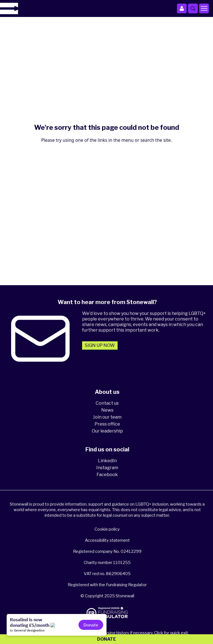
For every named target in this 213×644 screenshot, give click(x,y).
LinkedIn (107, 461)
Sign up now (100, 345)
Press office (107, 424)
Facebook (107, 475)
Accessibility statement (107, 540)
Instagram (107, 468)
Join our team (107, 417)
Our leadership (107, 431)
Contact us (107, 403)
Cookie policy (107, 529)
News (107, 410)
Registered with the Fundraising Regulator (107, 585)
